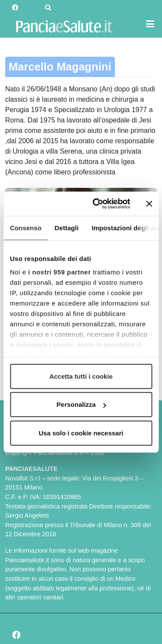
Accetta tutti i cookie (81, 376)
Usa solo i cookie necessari (81, 433)
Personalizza (81, 404)
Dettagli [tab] (67, 227)
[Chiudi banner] (149, 204)
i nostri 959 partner (59, 272)
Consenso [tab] (26, 227)
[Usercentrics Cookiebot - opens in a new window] (97, 204)
